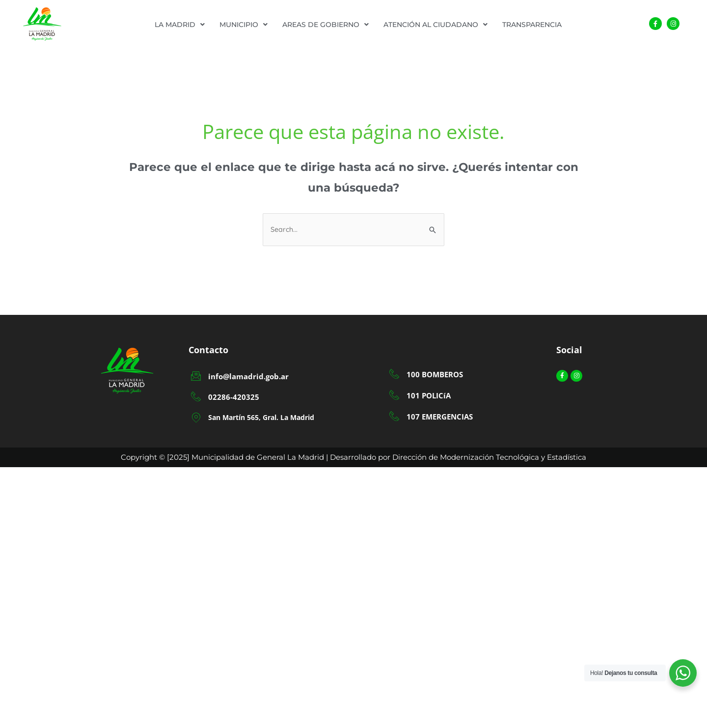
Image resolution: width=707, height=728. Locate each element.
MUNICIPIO (244, 25)
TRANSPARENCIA (532, 25)
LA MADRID (180, 25)
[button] (180, 25)
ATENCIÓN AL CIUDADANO (435, 25)
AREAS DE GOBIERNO (326, 25)
